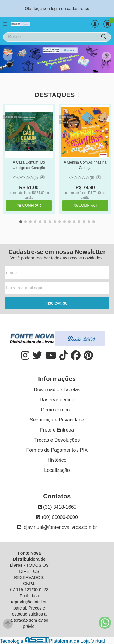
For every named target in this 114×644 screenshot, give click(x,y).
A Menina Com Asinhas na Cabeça (85, 165)
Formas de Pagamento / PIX (57, 450)
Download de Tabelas (57, 390)
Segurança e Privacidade (57, 420)
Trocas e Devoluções (57, 440)
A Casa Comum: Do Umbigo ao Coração (29, 165)
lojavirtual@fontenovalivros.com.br (57, 527)
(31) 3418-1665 (57, 507)
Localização (57, 470)
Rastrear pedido (57, 400)
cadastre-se (78, 9)
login (56, 9)
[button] (106, 56)
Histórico (57, 460)
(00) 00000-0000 (57, 517)
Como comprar (57, 410)
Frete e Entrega (57, 430)
